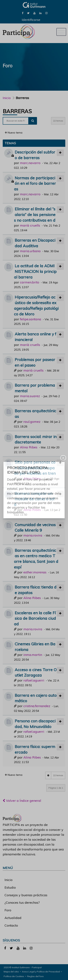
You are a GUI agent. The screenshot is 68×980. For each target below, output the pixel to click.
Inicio (7, 98)
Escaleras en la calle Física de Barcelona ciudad (35, 618)
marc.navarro (30, 163)
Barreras (17, 111)
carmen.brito (30, 282)
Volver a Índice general (22, 801)
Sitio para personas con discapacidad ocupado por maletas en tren (35, 468)
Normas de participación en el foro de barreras (35, 183)
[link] (23, 13)
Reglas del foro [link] (35, 976)
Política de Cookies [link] (14, 976)
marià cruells (30, 225)
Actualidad (13, 918)
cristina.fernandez (37, 706)
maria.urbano (30, 251)
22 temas (58, 121)
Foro (8, 910)
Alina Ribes (29, 447)
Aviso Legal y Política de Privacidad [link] (41, 972)
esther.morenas (35, 572)
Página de (56, 788)
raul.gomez (32, 422)
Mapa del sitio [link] (11, 972)
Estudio (10, 887)
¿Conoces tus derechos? (22, 903)
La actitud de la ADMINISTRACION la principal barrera (35, 271)
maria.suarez (30, 396)
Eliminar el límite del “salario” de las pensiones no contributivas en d (35, 214)
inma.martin (33, 655)
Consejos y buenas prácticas (26, 895)
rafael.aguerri (34, 680)
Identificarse (31, 20)
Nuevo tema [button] (14, 133)
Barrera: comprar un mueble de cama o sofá (34, 499)
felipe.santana (31, 319)
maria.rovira (33, 535)
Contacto (11, 925)
